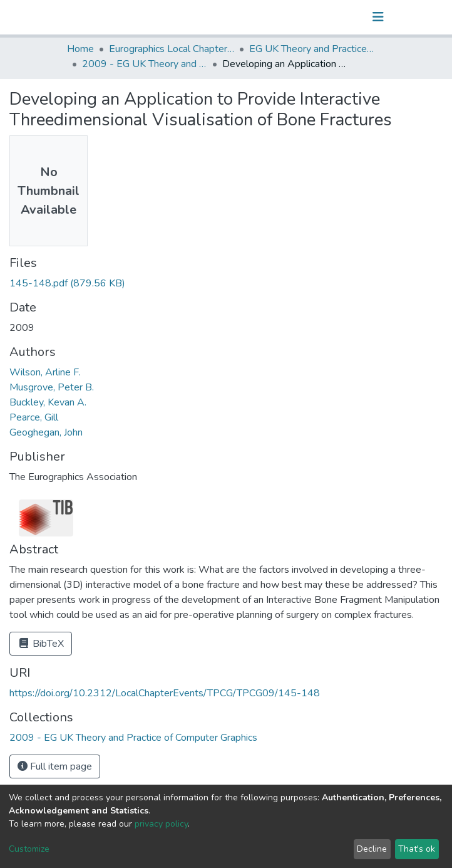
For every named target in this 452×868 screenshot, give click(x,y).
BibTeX (41, 644)
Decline (372, 849)
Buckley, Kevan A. (48, 402)
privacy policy (161, 824)
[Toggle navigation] (378, 17)
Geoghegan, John (46, 432)
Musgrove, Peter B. (52, 387)
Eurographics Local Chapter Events (172, 49)
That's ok (417, 849)
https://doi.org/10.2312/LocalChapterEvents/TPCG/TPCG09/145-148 (165, 693)
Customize (29, 849)
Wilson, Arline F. (45, 372)
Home (80, 49)
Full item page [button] (55, 766)
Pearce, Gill (34, 417)
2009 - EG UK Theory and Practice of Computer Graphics (145, 64)
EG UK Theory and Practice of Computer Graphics (312, 49)
